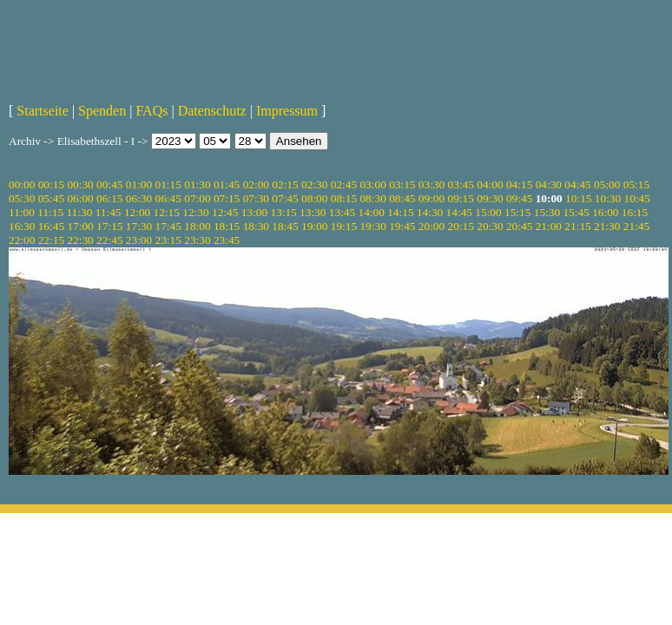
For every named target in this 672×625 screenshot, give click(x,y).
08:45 (402, 198)
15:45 (576, 212)
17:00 (80, 226)
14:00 (372, 212)
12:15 (167, 212)
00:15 (51, 184)
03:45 (461, 184)
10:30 (608, 198)
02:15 (285, 184)
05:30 (22, 198)
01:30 (197, 184)
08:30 (372, 198)
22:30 (80, 240)
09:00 (432, 198)
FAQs (152, 111)
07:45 (285, 198)
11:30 (79, 212)
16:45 (51, 226)
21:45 (636, 226)
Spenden (102, 111)
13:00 (254, 212)
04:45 (577, 184)
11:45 (109, 212)
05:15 (636, 184)
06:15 (109, 198)
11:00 (22, 212)
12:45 (225, 212)
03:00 (372, 184)
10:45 (637, 198)
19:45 (402, 226)
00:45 (109, 184)
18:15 (227, 226)
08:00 (314, 198)
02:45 (344, 184)
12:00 (137, 212)
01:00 (139, 184)
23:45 (227, 240)
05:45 (51, 198)
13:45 (342, 212)
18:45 (285, 226)
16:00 (605, 212)
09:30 (490, 198)
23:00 (139, 240)
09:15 (461, 198)
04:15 (519, 184)
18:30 (256, 226)
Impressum (287, 111)
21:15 (577, 226)
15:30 (547, 212)
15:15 (517, 212)
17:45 (168, 226)
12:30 (195, 212)
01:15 (168, 184)
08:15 (344, 198)
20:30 (490, 226)
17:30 (139, 226)
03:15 (402, 184)
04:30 (549, 184)
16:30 (22, 226)
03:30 (432, 184)
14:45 (459, 212)
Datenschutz (212, 111)
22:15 (51, 240)
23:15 (168, 240)
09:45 (519, 198)
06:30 (139, 198)
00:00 (22, 184)
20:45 (519, 226)
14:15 (400, 212)
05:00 (607, 184)
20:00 (432, 226)
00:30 (80, 184)
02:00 (256, 184)
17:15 (109, 226)
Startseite (43, 111)
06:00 (80, 198)
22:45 (109, 240)
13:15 (283, 212)
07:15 (227, 198)
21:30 (607, 226)
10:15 (578, 198)
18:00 (197, 226)
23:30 (197, 240)
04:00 (490, 184)
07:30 (256, 198)
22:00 (22, 240)
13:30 (313, 212)
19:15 (344, 226)
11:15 (50, 212)
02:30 (314, 184)
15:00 (488, 212)
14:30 (430, 212)
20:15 (461, 226)
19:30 (372, 226)
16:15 (635, 212)
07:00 (197, 198)
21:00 (549, 226)
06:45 (168, 198)
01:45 (227, 184)
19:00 (314, 226)
